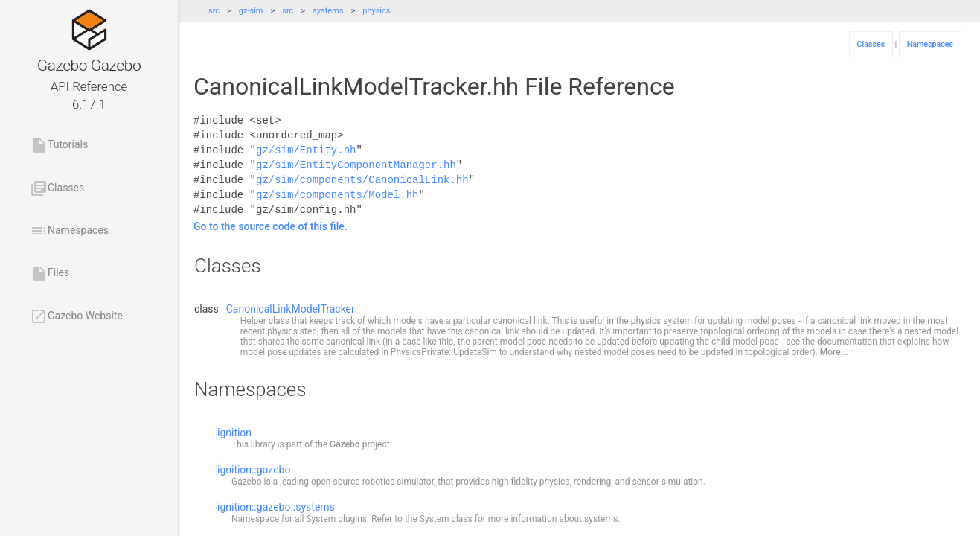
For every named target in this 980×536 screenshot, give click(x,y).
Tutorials (59, 146)
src (214, 11)
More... (834, 352)
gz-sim (251, 11)
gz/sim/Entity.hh (306, 150)
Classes (57, 188)
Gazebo (345, 444)
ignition (234, 433)
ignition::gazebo (254, 470)
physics (376, 11)
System (321, 519)
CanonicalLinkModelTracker (291, 309)
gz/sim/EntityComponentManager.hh (356, 165)
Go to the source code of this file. (270, 226)
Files (49, 274)
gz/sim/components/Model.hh (337, 195)
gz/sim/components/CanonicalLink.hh (362, 180)
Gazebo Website (76, 316)
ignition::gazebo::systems (276, 507)
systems (328, 11)
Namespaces (69, 231)
